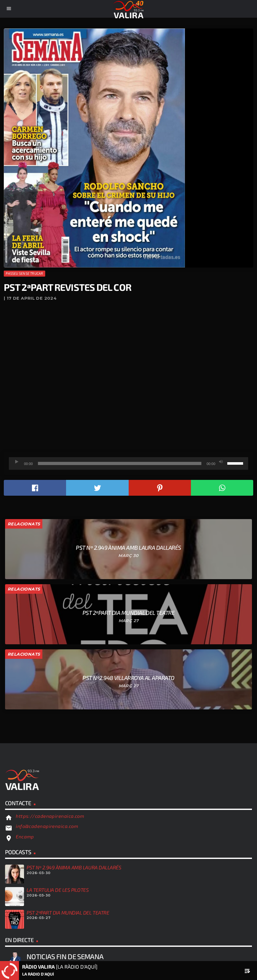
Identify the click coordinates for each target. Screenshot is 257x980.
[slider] (120, 463)
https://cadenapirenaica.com (50, 816)
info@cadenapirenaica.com (47, 826)
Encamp (25, 836)
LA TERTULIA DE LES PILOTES (58, 890)
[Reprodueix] (17, 462)
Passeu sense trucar (24, 273)
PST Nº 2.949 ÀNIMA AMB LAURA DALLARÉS (74, 867)
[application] (128, 463)
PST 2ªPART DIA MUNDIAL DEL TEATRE (68, 913)
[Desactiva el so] (221, 462)
